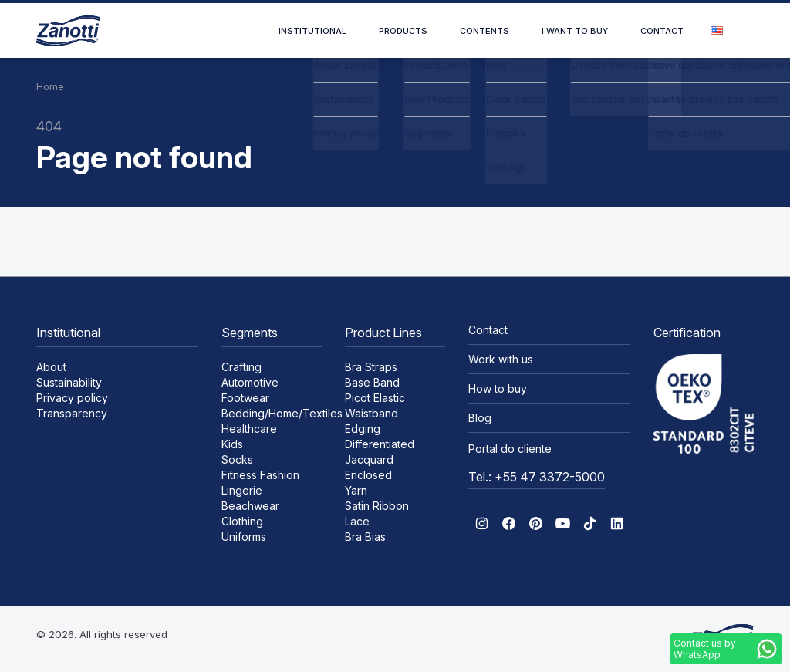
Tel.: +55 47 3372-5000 (537, 477)
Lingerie (242, 490)
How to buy (498, 388)
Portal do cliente (510, 449)
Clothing (242, 521)
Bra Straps (371, 367)
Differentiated (380, 444)
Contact (662, 31)
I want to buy (575, 31)
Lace (357, 521)
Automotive (250, 382)
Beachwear (250, 506)
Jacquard (369, 459)
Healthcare (249, 429)
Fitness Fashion (260, 475)
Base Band (372, 382)
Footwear (245, 398)
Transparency (72, 413)
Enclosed (368, 475)
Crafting (241, 367)
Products (403, 31)
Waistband (371, 413)
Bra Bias (365, 537)
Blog (480, 418)
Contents (484, 31)
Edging (363, 429)
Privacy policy (72, 398)
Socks (237, 459)
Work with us (501, 359)
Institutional (312, 31)
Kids (232, 444)
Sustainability (69, 382)
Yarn (356, 490)
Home (50, 87)
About (51, 367)
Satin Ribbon (377, 506)
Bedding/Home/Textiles (282, 413)
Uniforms (244, 537)
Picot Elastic (375, 398)
